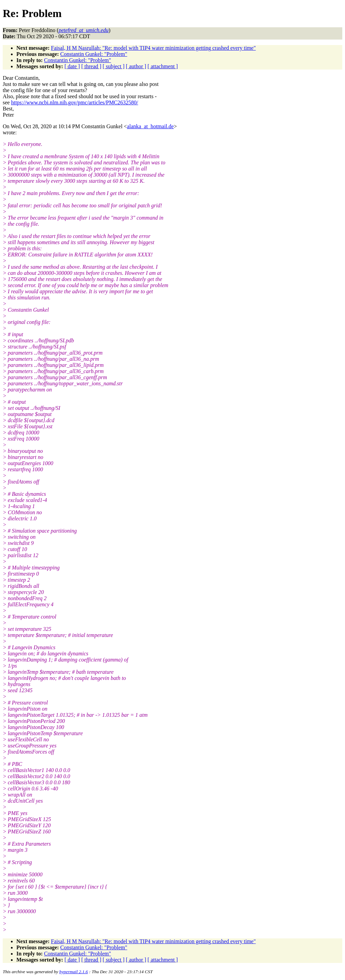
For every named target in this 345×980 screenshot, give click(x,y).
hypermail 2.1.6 (74, 972)
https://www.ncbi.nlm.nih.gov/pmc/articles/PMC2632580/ (74, 102)
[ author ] (136, 66)
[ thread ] (91, 66)
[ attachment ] (163, 66)
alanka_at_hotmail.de (150, 126)
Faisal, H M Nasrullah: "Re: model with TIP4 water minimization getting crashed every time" (153, 48)
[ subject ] (114, 66)
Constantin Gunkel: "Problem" (94, 54)
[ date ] (72, 66)
